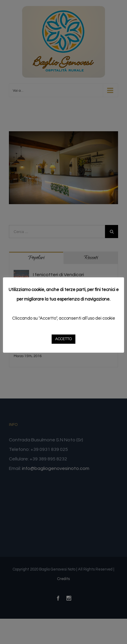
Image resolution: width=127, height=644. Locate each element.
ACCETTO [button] (63, 339)
